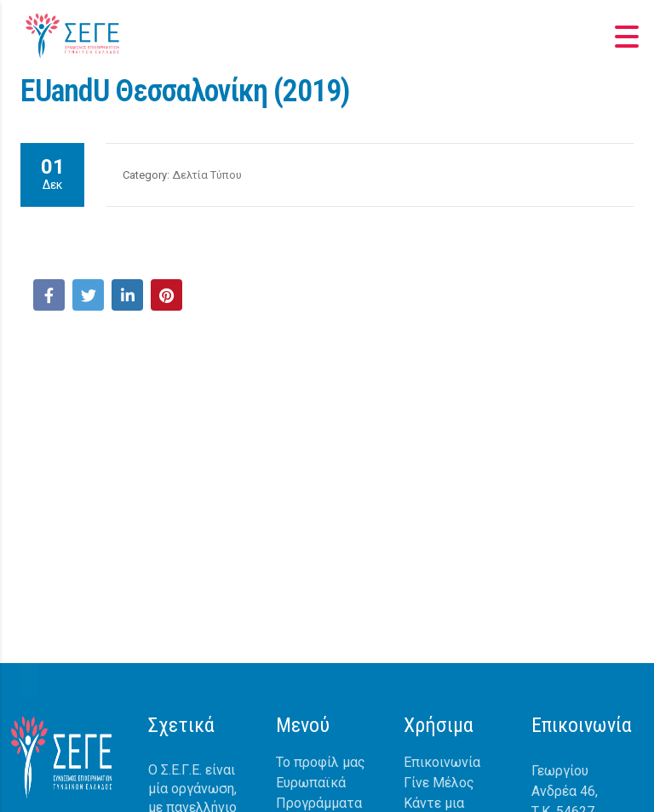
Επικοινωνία (442, 762)
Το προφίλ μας (321, 762)
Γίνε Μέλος (439, 783)
